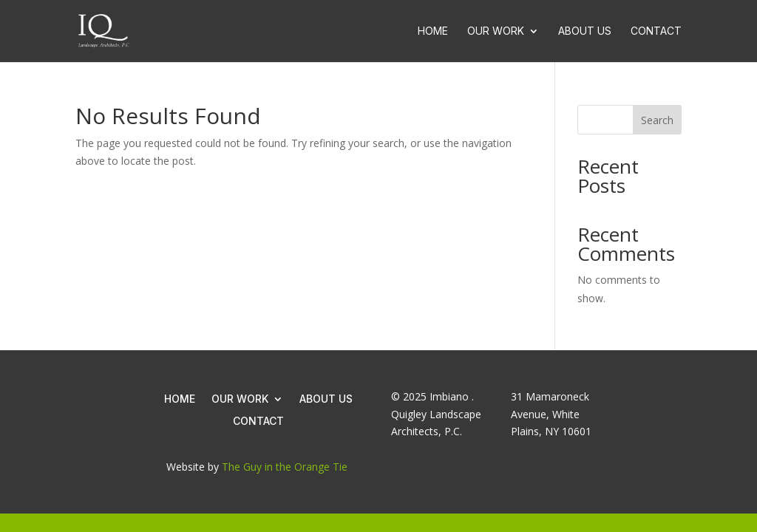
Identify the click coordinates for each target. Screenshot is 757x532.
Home (433, 31)
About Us (585, 31)
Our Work (496, 31)
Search (657, 120)
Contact (656, 31)
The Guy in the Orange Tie (285, 467)
